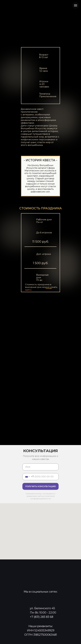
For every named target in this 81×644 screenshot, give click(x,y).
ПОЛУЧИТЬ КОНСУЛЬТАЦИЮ (41, 486)
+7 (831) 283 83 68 (42, 617)
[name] (40, 467)
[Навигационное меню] (76, 5)
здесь (28, 290)
